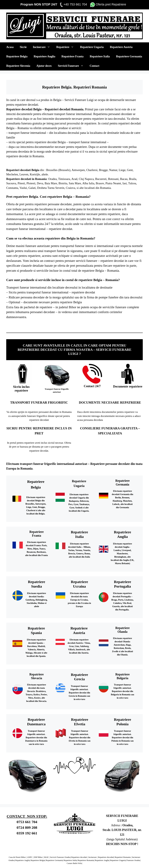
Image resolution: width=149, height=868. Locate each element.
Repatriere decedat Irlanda (76, 325)
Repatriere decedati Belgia (24, 109)
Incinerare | (93, 857)
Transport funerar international (26, 287)
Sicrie (23, 47)
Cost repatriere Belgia (56, 197)
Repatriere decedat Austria (15, 326)
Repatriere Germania (129, 56)
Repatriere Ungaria (92, 47)
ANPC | (30, 857)
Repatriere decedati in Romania (26, 179)
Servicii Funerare (72, 66)
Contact (95, 66)
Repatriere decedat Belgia (14, 325)
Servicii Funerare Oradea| (60, 857)
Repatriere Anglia (44, 56)
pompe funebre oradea (78, 326)
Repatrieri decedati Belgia (23, 170)
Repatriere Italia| (70, 860)
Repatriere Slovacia (34, 326)
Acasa (10, 47)
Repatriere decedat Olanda (113, 325)
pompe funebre (109, 297)
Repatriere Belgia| (38, 860)
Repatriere (67, 47)
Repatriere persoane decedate (110, 464)
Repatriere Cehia (131, 325)
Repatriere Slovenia (18, 66)
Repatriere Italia (100, 56)
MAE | (47, 857)
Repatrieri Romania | (123, 857)
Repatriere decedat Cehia (137, 325)
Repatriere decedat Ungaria (125, 325)
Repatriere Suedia (94, 325)
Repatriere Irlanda (70, 325)
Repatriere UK (47, 326)
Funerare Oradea (133, 860)
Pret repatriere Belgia (22, 197)
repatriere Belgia (93, 271)
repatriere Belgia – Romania (98, 280)
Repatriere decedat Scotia (88, 325)
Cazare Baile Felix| (74, 863)
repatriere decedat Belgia (50, 142)
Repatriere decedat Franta (38, 325)
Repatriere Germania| (54, 860)
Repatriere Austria (121, 47)
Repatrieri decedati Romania (64, 109)
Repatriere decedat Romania (65, 326)
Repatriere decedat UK (52, 326)
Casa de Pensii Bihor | (18, 857)
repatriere (12, 156)
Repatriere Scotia (82, 325)
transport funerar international (28, 133)
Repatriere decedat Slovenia (28, 326)
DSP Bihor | (39, 857)
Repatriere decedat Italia (26, 325)
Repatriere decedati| (106, 857)
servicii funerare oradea (72, 326)
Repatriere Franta (72, 56)
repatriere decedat (83, 292)
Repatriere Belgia (17, 56)
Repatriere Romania (58, 326)
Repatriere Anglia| (23, 860)
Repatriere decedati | (80, 857)
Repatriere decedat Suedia (100, 325)
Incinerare (43, 47)
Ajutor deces (44, 66)
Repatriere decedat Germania (51, 325)
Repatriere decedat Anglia (64, 325)
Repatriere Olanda (106, 325)
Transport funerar (79, 686)
